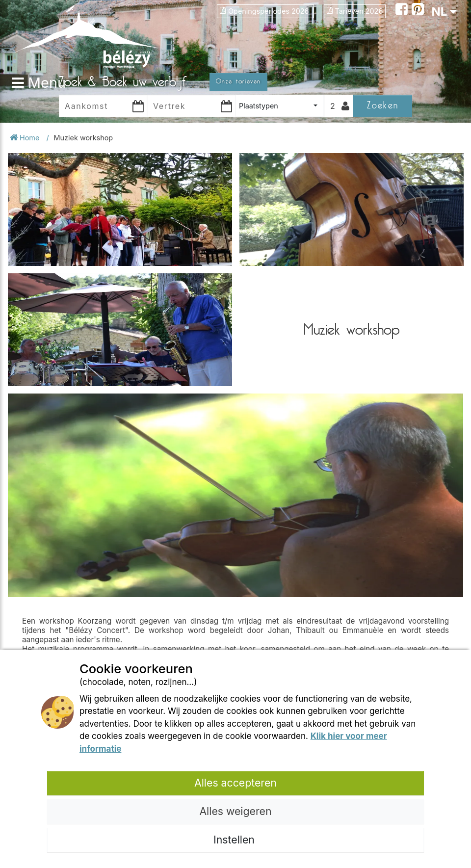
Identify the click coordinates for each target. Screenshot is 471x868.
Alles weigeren (235, 811)
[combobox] (280, 106)
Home (26, 138)
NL (444, 12)
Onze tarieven (238, 81)
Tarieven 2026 (355, 11)
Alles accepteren (235, 783)
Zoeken (382, 105)
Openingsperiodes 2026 (265, 11)
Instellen (235, 840)
